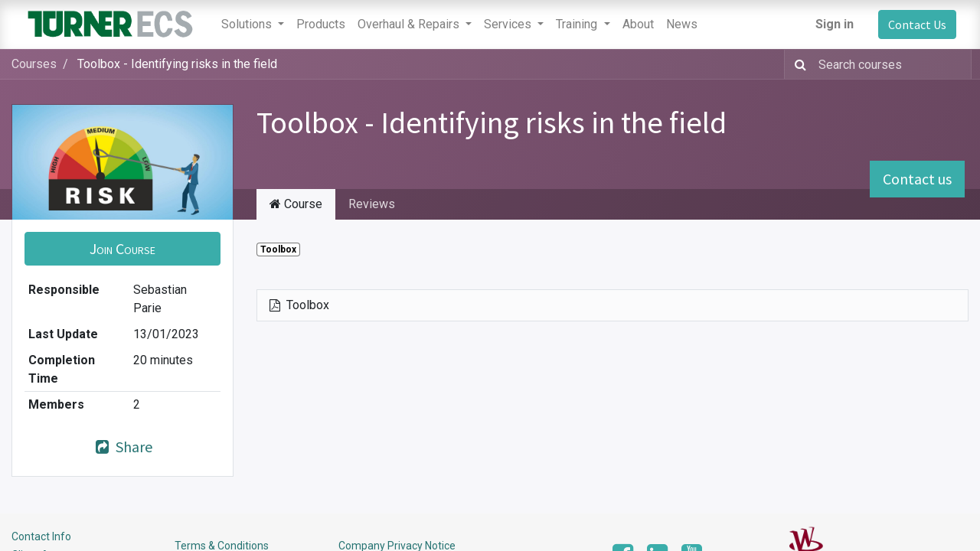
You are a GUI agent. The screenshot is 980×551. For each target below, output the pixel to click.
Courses (34, 64)
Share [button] (122, 447)
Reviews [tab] (372, 204)
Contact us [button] (917, 179)
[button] (122, 249)
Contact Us (917, 24)
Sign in (835, 24)
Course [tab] (296, 204)
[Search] (797, 64)
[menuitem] (321, 24)
